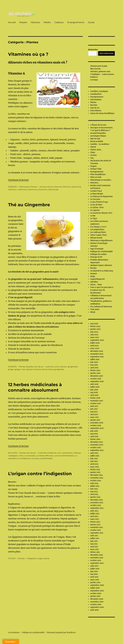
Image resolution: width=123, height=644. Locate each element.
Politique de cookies (99, 254)
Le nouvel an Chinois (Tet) (101, 213)
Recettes (30, 367)
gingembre (73, 367)
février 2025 (95, 326)
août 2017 (94, 406)
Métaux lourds (96, 238)
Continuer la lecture (18, 180)
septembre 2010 (97, 563)
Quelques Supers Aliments (101, 265)
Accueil (12, 22)
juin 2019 (94, 362)
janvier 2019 (95, 373)
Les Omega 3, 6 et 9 (98, 227)
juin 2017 (94, 409)
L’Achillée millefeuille (47, 453)
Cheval (93, 147)
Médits (47, 22)
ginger (11, 369)
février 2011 (95, 552)
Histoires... (95, 183)
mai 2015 (94, 461)
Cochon (93, 155)
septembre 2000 (97, 607)
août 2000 (94, 610)
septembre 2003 (97, 591)
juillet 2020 (95, 343)
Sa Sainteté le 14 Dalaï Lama (102, 271)
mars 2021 (95, 337)
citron (57, 367)
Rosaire (23, 22)
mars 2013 (95, 519)
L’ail (59, 453)
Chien (93, 152)
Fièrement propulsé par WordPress (61, 633)
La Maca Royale (97, 194)
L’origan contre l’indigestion (40, 474)
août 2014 (94, 483)
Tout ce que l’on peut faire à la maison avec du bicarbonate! (102, 290)
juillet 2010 (95, 569)
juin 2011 (94, 541)
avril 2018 (94, 395)
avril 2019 (94, 368)
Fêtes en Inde (96, 177)
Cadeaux (59, 22)
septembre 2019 (97, 357)
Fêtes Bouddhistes (98, 174)
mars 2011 (94, 549)
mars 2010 (95, 580)
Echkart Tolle (96, 169)
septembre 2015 (97, 450)
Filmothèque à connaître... (101, 180)
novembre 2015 (97, 445)
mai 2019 (94, 365)
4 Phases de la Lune (98, 125)
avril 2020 (94, 346)
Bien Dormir (95, 69)
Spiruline (94, 282)
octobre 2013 (96, 505)
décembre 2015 (97, 442)
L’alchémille (67, 453)
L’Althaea (77, 453)
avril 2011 (94, 547)
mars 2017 (95, 417)
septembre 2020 (97, 340)
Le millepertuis (24, 458)
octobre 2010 (96, 560)
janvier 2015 (95, 472)
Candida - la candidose (100, 144)
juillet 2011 (95, 538)
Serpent (94, 274)
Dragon (93, 166)
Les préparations (97, 230)
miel (23, 369)
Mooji (93, 312)
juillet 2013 (95, 514)
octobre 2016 (96, 426)
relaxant (29, 369)
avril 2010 (94, 577)
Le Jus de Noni (96, 205)
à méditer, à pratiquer (99, 91)
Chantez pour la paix (99, 66)
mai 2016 (94, 434)
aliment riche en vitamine (51, 187)
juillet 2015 (95, 456)
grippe (18, 369)
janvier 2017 (95, 420)
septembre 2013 (97, 508)
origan (40, 558)
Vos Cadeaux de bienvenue (101, 307)
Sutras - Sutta (96, 285)
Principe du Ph (96, 257)
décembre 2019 (97, 351)
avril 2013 (94, 516)
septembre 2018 (97, 381)
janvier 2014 (95, 497)
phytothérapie (47, 458)
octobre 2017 (96, 403)
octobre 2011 (96, 530)
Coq (92, 158)
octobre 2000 (96, 604)
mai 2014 (94, 492)
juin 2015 (94, 459)
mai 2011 (94, 544)
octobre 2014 (96, 481)
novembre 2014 (97, 478)
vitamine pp (53, 189)
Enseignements (76, 22)
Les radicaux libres (98, 232)
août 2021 (94, 335)
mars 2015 (95, 467)
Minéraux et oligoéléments (101, 241)
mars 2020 (95, 348)
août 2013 (94, 511)
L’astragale (13, 456)
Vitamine (67, 187)
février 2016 (95, 439)
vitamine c (13, 189)
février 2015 (95, 470)
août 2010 (94, 566)
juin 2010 (94, 571)
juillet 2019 (95, 359)
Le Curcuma (95, 199)
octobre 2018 (96, 379)
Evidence (94, 77)
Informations (24, 187)
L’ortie (21, 456)
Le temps (94, 80)
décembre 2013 (97, 500)
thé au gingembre (56, 369)
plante (47, 558)
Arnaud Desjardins (98, 133)
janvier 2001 (95, 596)
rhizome (37, 369)
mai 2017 (94, 412)
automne (50, 367)
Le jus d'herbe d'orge (99, 202)
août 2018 (94, 384)
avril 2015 (94, 464)
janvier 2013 (95, 525)
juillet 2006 (95, 588)
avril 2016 (94, 437)
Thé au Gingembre (29, 205)
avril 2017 (94, 414)
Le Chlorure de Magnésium (101, 196)
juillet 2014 (95, 486)
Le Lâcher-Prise (97, 207)
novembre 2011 (97, 527)
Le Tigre (94, 218)
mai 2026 (94, 324)
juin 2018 (94, 390)
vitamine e (33, 189)
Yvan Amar (95, 309)
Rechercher (93, 50)
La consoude (30, 456)
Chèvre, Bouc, (96, 150)
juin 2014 (94, 489)
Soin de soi (39, 367)
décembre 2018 (97, 376)
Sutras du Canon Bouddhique (102, 113)
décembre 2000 (97, 599)
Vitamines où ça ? (28, 54)
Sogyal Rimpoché (97, 279)
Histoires (35, 22)
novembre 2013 (97, 503)
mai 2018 (94, 392)
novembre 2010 (97, 558)
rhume (45, 369)
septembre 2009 (97, 585)
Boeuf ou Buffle (97, 141)
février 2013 (95, 522)
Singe (93, 276)
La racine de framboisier (64, 456)
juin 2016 (94, 431)
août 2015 (94, 453)
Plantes (34, 187)
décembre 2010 (97, 555)
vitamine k (43, 189)
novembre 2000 (97, 602)
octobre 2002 (96, 593)
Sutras (91, 22)
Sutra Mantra (96, 111)
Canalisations (96, 94)
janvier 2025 (95, 329)
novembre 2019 (97, 354)
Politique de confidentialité (101, 252)
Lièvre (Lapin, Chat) (99, 235)
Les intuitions (14, 633)
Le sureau (35, 458)
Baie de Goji (95, 139)
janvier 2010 (95, 582)
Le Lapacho (95, 210)
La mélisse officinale (44, 456)
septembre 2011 (97, 533)
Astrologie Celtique (98, 136)
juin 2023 (94, 332)
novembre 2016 (97, 423)
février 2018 (95, 398)
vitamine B (76, 187)
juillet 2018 (95, 387)
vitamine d (23, 189)
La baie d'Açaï (96, 191)
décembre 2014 (97, 475)
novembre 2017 (97, 401)
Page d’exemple (97, 249)
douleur (64, 367)
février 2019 (95, 370)
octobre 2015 (96, 448)
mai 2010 (94, 574)
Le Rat (93, 216)
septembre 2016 (97, 428)
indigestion (32, 558)
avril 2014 (94, 494)
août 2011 (94, 536)
